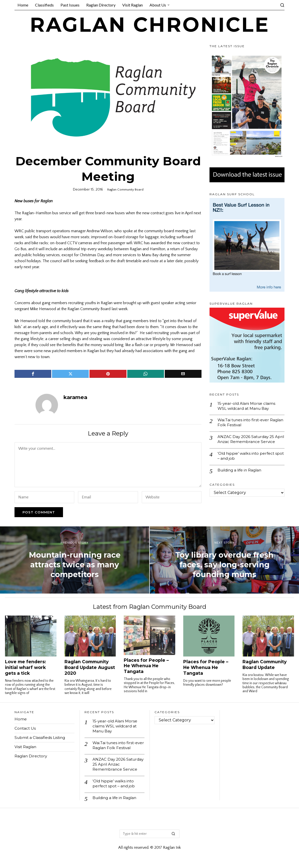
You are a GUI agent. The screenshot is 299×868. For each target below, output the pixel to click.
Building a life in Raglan (241, 477)
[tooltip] (33, 374)
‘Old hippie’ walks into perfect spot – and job (247, 462)
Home (21, 719)
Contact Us (25, 728)
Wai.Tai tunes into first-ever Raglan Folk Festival (245, 423)
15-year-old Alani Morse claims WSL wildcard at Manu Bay (247, 406)
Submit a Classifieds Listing (41, 738)
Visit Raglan (26, 747)
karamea (75, 397)
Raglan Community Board (125, 190)
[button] (173, 836)
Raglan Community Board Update (265, 664)
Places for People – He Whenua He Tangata (146, 666)
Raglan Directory (31, 756)
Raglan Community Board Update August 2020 (90, 667)
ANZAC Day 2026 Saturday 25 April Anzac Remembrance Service (247, 443)
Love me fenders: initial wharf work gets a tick (25, 667)
